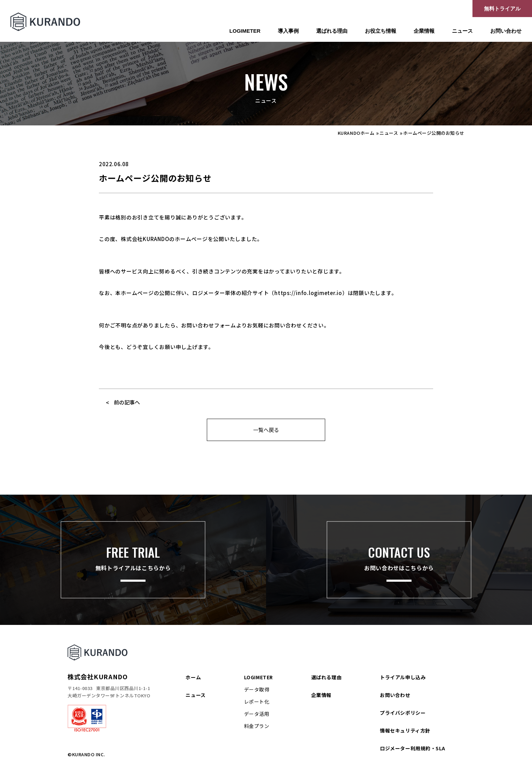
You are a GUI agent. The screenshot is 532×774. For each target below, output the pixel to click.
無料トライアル (502, 9)
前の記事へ (127, 402)
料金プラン (257, 726)
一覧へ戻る (266, 430)
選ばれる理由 (332, 31)
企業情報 (424, 31)
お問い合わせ (506, 31)
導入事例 (288, 31)
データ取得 (257, 689)
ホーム (193, 677)
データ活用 (257, 714)
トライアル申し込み (403, 677)
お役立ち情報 (381, 31)
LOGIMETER (245, 31)
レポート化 (257, 702)
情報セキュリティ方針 (405, 730)
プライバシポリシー (403, 713)
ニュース (462, 31)
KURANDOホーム (356, 133)
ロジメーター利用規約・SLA (413, 748)
